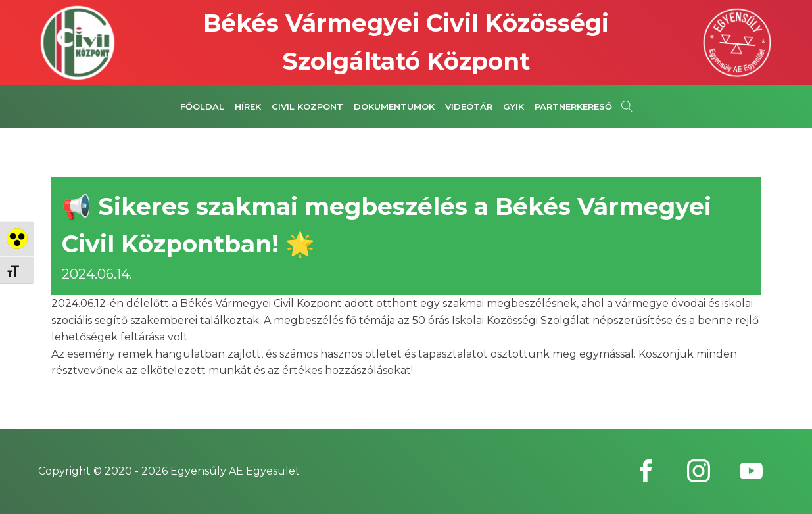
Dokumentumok (394, 106)
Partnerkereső (573, 106)
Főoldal (202, 106)
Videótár (469, 106)
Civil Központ (307, 106)
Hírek (248, 106)
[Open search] (627, 106)
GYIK (513, 106)
